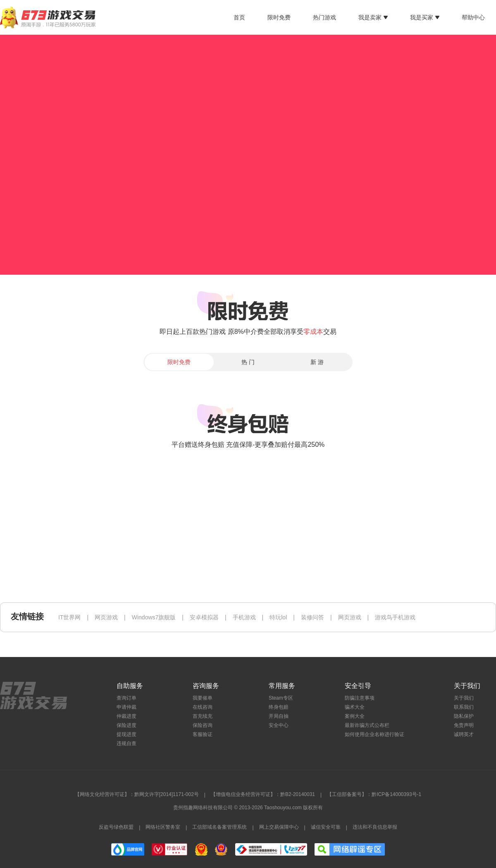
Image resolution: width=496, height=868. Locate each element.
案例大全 (355, 716)
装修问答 (312, 617)
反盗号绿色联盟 (116, 827)
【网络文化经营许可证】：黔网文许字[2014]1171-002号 (137, 794)
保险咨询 (203, 725)
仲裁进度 (126, 716)
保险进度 (126, 725)
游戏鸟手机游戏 (395, 617)
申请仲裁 (126, 707)
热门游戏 (324, 17)
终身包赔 (279, 707)
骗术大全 (355, 707)
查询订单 (126, 698)
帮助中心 (473, 17)
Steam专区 (281, 698)
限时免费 (279, 17)
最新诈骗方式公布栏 (367, 725)
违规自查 (126, 743)
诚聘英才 (464, 734)
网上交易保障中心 (279, 827)
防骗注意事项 (360, 698)
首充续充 (203, 716)
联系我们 (464, 707)
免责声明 (464, 725)
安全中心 (279, 725)
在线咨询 (203, 707)
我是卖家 (373, 17)
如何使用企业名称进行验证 (374, 734)
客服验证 (203, 734)
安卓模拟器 (204, 617)
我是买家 (425, 17)
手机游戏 (244, 617)
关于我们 (464, 698)
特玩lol (278, 617)
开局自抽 (279, 716)
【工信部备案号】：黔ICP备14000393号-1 (374, 794)
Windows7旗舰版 (154, 617)
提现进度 (126, 734)
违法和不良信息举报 (375, 827)
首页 (239, 17)
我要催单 (203, 698)
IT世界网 (69, 617)
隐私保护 (464, 716)
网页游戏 (106, 617)
